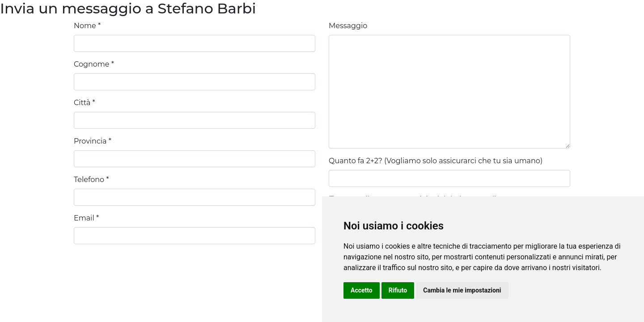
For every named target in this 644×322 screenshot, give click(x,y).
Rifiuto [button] (398, 290)
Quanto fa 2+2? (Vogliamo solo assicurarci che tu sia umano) (436, 161)
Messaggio (348, 26)
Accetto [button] (362, 290)
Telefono (89, 180)
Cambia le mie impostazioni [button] (462, 290)
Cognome (91, 64)
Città (82, 103)
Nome (85, 26)
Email (84, 218)
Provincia (90, 141)
